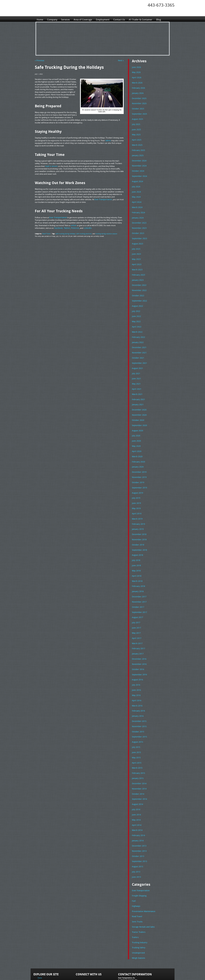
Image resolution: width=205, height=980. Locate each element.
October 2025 (137, 107)
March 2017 (137, 624)
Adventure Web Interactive (134, 978)
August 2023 (137, 238)
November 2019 (138, 463)
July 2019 (136, 483)
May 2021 (136, 373)
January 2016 (137, 694)
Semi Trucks (137, 893)
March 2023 (137, 263)
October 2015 (137, 709)
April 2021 (136, 378)
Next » (121, 60)
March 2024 (137, 203)
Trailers (135, 908)
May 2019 (136, 493)
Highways (136, 878)
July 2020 (136, 423)
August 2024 (137, 177)
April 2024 (136, 197)
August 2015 (137, 719)
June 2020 (136, 428)
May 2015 (136, 734)
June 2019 (136, 489)
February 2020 (138, 448)
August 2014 (137, 779)
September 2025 (139, 112)
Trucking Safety (138, 918)
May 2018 (136, 554)
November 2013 (138, 825)
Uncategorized (138, 923)
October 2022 (137, 288)
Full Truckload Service (138, 971)
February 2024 (138, 207)
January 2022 (137, 333)
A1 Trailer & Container (146, 19)
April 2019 (136, 499)
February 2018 (138, 569)
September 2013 (139, 835)
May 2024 (136, 192)
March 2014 (137, 805)
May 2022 (136, 313)
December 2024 (138, 157)
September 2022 (139, 293)
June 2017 (136, 609)
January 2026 (137, 92)
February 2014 (138, 810)
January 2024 (137, 213)
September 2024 (139, 172)
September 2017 (139, 594)
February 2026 (138, 87)
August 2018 (137, 539)
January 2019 (137, 513)
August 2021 (137, 358)
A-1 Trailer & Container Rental (119, 971)
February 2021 (138, 388)
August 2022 (137, 298)
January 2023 (137, 273)
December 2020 (138, 398)
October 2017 (137, 589)
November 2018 (138, 524)
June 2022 (136, 308)
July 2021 (136, 363)
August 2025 (137, 117)
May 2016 (136, 674)
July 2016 (136, 664)
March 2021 (137, 383)
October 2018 (137, 529)
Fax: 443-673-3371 (125, 959)
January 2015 (137, 754)
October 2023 (137, 228)
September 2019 (139, 473)
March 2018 (137, 564)
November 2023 (138, 223)
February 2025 (138, 147)
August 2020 (137, 418)
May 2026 (136, 72)
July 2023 (136, 243)
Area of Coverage (85, 19)
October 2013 (137, 830)
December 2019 (138, 458)
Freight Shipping (139, 868)
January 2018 (137, 574)
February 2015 (138, 749)
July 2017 (136, 604)
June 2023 (136, 248)
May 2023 (136, 253)
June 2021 (136, 368)
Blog (165, 19)
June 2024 (136, 187)
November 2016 (138, 644)
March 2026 (137, 82)
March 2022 (137, 323)
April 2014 (136, 799)
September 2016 (139, 654)
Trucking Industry (139, 913)
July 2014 (136, 785)
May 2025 (136, 132)
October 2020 (137, 408)
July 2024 (136, 182)
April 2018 (136, 559)
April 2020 (136, 438)
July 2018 (136, 544)
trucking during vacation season (103, 232)
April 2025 (136, 137)
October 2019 (137, 468)
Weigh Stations (138, 928)
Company (53, 19)
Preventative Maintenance (142, 883)
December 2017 (138, 579)
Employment (106, 19)
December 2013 (138, 820)
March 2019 (137, 503)
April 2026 (136, 77)
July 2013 (136, 845)
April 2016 (136, 679)
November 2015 (138, 704)
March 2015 (137, 744)
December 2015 (138, 699)
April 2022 (136, 318)
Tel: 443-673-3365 (124, 957)
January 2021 (137, 393)
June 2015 (136, 729)
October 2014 (137, 769)
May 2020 (136, 433)
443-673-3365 (161, 5)
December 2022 (138, 278)
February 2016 (138, 689)
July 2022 (136, 303)
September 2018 (139, 534)
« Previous (39, 60)
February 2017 (138, 629)
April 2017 (136, 619)
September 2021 (139, 353)
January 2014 (137, 815)
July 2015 (136, 724)
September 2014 (139, 774)
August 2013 (137, 840)
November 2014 (138, 764)
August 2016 (137, 659)
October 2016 (137, 649)
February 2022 (138, 328)
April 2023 (136, 258)
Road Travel (46, 232)
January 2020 (137, 453)
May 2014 (136, 795)
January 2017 (137, 634)
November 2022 (138, 283)
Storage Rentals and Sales (142, 898)
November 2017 (138, 584)
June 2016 (136, 669)
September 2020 (139, 413)
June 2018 (136, 549)
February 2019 (138, 509)
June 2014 (136, 789)
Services (67, 19)
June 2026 (136, 67)
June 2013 (136, 850)
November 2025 (138, 102)
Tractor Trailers (138, 903)
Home (40, 19)
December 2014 (138, 759)
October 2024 (137, 167)
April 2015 (136, 739)
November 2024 (138, 162)
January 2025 (137, 152)
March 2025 (137, 142)
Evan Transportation (140, 863)
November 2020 (138, 403)
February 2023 (138, 268)
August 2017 (137, 599)
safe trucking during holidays (64, 232)
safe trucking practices (82, 232)
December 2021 (138, 338)
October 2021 (137, 348)
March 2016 (137, 684)
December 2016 (138, 639)
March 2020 (137, 443)
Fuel (134, 873)
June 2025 (136, 127)
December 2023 (138, 217)
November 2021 (138, 343)
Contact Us (123, 19)
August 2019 (137, 478)
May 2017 (136, 614)
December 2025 (138, 97)
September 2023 (139, 233)
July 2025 (136, 122)
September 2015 (139, 714)
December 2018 (138, 519)
